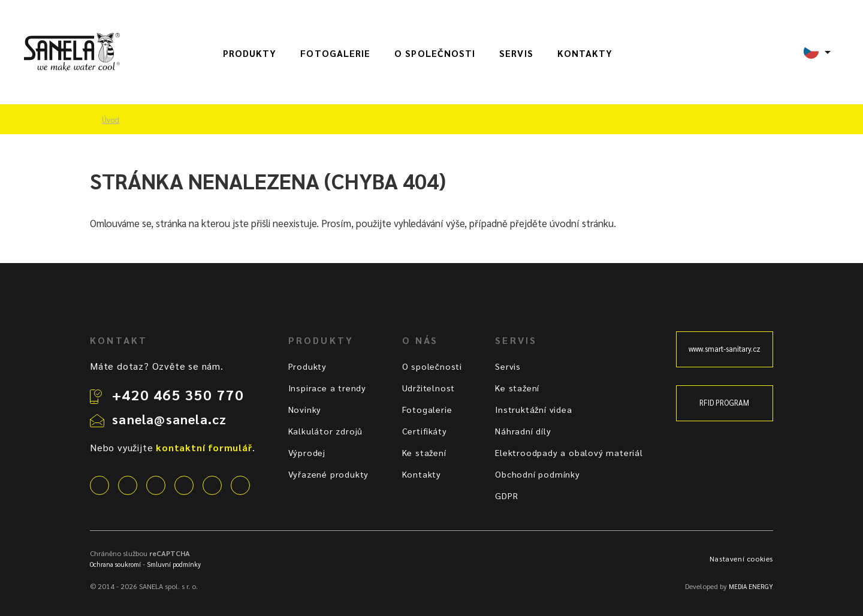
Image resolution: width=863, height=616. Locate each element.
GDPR (506, 496)
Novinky (305, 409)
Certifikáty (425, 431)
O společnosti (435, 53)
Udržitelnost (429, 388)
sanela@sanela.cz (169, 419)
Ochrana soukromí (115, 564)
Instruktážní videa (533, 409)
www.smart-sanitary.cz (725, 349)
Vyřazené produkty (329, 474)
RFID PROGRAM (724, 403)
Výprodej (307, 452)
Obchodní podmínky (538, 474)
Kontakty (585, 53)
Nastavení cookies (741, 558)
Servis (516, 53)
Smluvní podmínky (174, 564)
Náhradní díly (523, 431)
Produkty (250, 53)
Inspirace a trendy (327, 388)
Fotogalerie (335, 53)
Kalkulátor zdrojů (326, 431)
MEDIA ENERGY (751, 586)
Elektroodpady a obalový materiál (569, 452)
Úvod (111, 120)
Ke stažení (424, 452)
